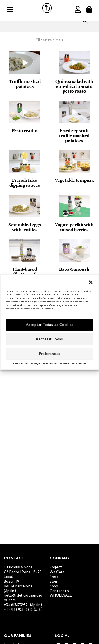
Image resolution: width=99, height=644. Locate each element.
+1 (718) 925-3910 (18, 610)
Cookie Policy (21, 364)
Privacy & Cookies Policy (44, 364)
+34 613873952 (16, 605)
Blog (54, 581)
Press (54, 577)
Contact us (59, 591)
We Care (57, 572)
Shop (54, 586)
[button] (91, 282)
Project (56, 567)
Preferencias (50, 354)
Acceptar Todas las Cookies (50, 325)
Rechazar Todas (49, 339)
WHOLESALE (61, 595)
